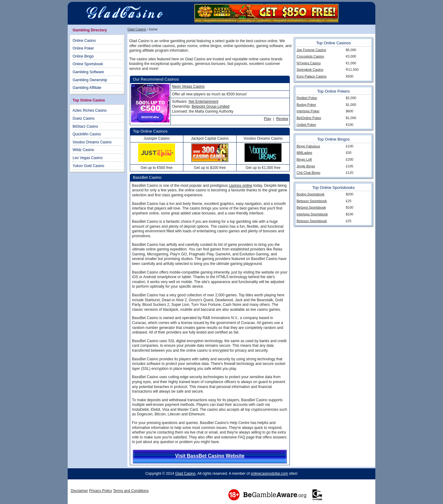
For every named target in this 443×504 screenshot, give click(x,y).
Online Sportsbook (88, 64)
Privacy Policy (100, 491)
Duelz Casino (84, 118)
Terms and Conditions (131, 491)
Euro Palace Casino (311, 76)
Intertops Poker (308, 111)
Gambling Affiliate (87, 88)
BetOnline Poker (309, 118)
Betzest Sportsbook (311, 207)
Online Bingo (83, 56)
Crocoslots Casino (310, 56)
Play (267, 119)
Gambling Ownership (90, 80)
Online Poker (83, 48)
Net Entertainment (204, 102)
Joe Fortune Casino (311, 50)
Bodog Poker (306, 105)
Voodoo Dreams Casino (92, 142)
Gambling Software (88, 72)
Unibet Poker (306, 125)
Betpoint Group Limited (211, 106)
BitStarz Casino (85, 126)
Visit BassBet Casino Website (210, 456)
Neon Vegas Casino (188, 86)
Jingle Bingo (306, 166)
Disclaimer (79, 491)
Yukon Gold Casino (88, 166)
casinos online (241, 186)
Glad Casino (137, 29)
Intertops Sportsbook (312, 214)
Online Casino (84, 41)
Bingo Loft (304, 159)
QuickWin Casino (87, 134)
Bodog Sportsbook (311, 194)
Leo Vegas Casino (88, 158)
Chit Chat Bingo (308, 173)
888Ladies (304, 153)
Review (282, 119)
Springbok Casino (310, 70)
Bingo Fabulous (308, 146)
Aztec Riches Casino (90, 110)
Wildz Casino (83, 150)
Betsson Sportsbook (312, 201)
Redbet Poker (307, 98)
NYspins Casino (309, 63)
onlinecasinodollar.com (269, 474)
